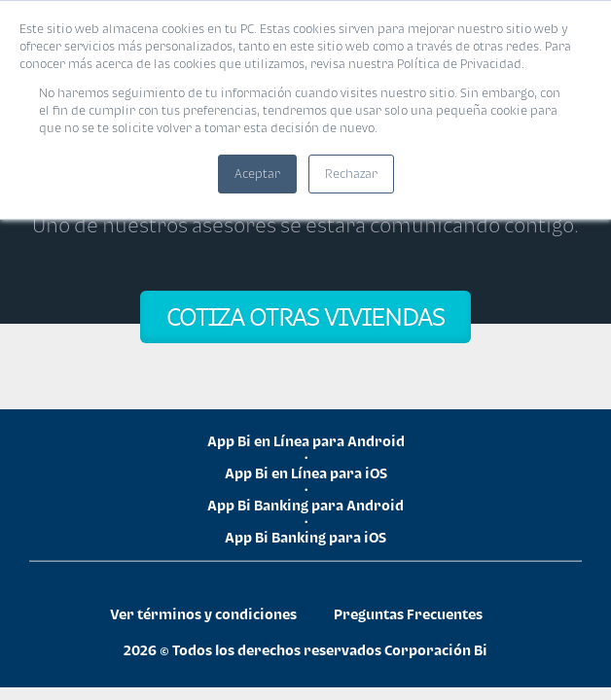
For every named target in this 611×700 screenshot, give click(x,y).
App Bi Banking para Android (305, 505)
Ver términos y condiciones (203, 614)
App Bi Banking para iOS (305, 537)
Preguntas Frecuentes (408, 614)
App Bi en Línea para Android (306, 441)
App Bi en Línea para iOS (306, 473)
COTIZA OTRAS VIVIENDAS (305, 316)
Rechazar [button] (351, 174)
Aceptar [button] (257, 174)
